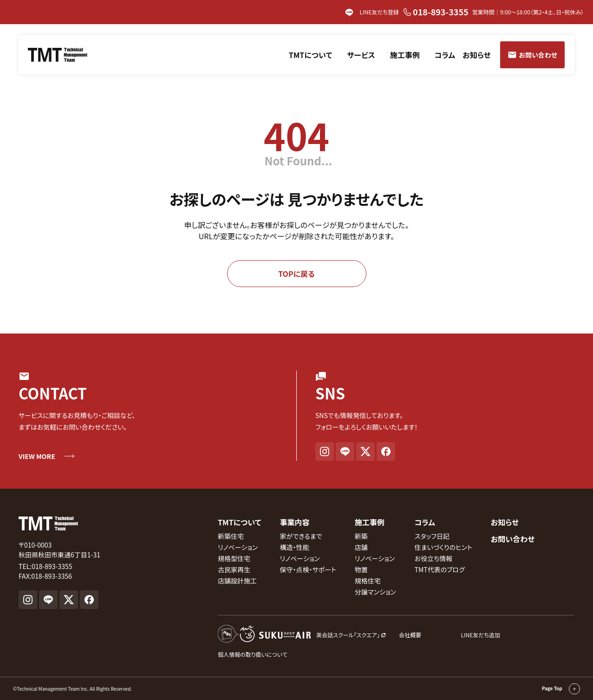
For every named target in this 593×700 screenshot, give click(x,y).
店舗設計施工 (237, 581)
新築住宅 (231, 536)
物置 (361, 569)
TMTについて (311, 55)
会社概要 (410, 635)
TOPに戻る (296, 274)
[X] (365, 451)
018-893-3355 (436, 12)
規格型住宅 (234, 558)
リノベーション (238, 547)
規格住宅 (368, 581)
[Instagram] (325, 451)
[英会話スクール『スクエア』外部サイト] (302, 635)
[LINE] (345, 451)
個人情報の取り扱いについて (253, 654)
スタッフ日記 (432, 536)
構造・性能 (295, 547)
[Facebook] (386, 451)
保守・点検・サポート (308, 569)
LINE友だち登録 (372, 13)
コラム (445, 55)
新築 (361, 536)
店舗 (361, 547)
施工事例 (405, 55)
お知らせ (476, 55)
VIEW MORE (37, 456)
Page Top (561, 689)
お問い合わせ (513, 539)
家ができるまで (301, 536)
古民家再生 (234, 569)
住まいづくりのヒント (443, 547)
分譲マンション (375, 592)
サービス (361, 55)
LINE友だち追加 (480, 635)
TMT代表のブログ (440, 569)
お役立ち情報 (434, 558)
